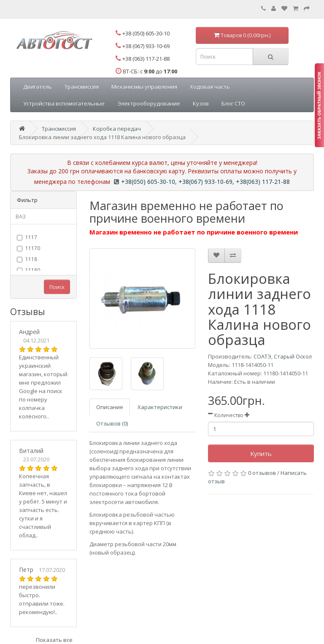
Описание (110, 407)
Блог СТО (233, 103)
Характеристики (160, 407)
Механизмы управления (144, 86)
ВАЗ (21, 216)
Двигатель (38, 86)
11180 (28, 270)
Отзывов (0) (112, 423)
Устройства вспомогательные (64, 103)
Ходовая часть (210, 86)
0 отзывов (262, 473)
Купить (261, 453)
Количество (229, 415)
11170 (28, 248)
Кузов (201, 103)
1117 (27, 237)
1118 (27, 259)
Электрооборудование (149, 103)
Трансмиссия (82, 86)
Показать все (54, 640)
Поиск (57, 287)
